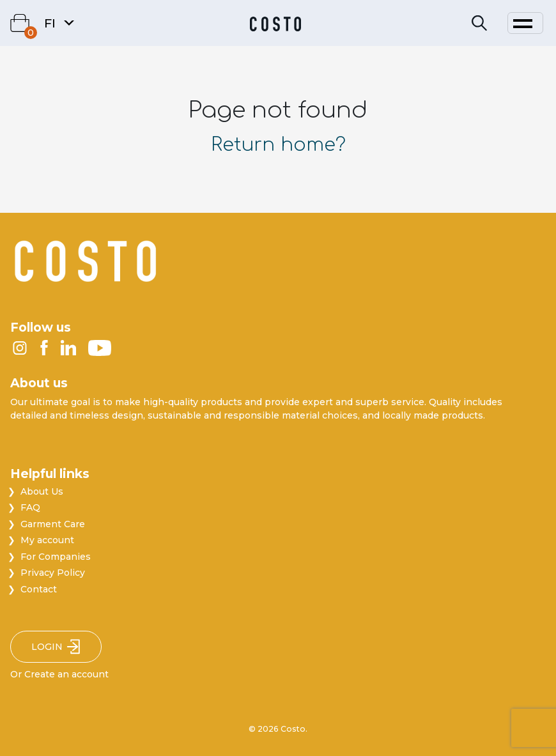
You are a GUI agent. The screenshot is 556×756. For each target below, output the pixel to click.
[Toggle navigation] (525, 23)
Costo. (294, 729)
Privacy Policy (53, 573)
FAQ (30, 507)
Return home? (278, 145)
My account (47, 540)
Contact (39, 589)
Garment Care (53, 524)
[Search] (479, 23)
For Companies (56, 557)
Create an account (66, 674)
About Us (42, 491)
